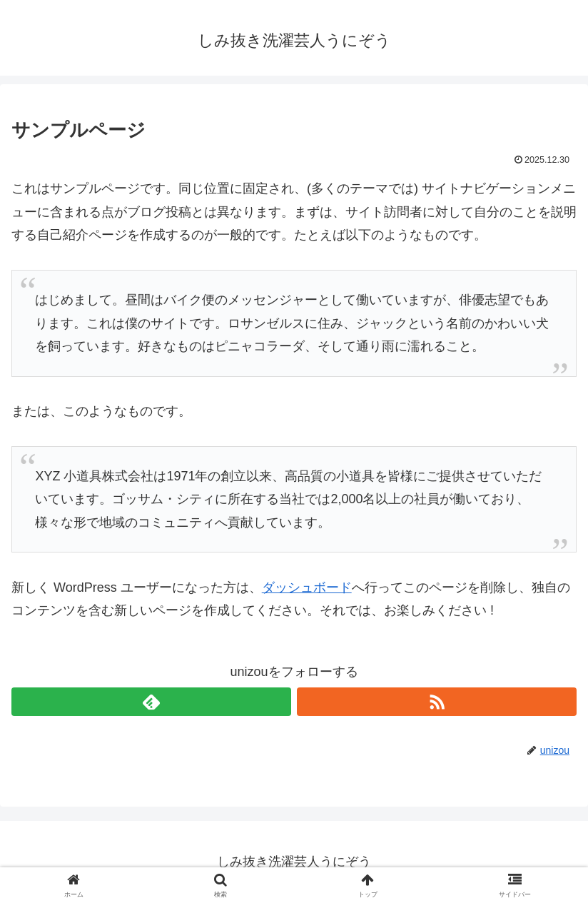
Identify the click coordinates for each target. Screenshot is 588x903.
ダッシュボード (307, 587)
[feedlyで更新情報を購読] (151, 702)
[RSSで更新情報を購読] (437, 702)
